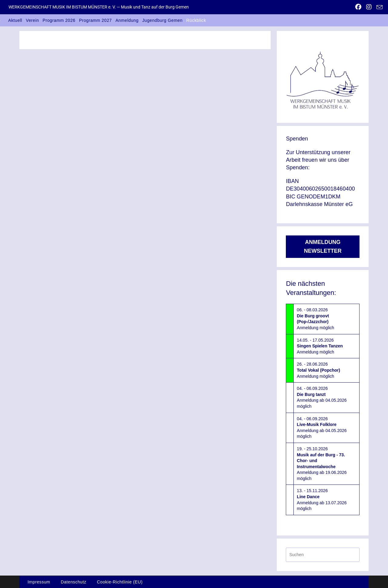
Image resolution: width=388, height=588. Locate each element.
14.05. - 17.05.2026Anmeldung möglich (320, 346)
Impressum (39, 582)
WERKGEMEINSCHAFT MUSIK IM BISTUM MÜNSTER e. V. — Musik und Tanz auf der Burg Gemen (99, 7)
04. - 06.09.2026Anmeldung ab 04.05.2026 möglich (322, 397)
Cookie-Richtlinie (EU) (120, 582)
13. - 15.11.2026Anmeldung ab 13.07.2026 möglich (322, 500)
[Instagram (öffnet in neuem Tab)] (369, 7)
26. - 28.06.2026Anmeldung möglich (318, 370)
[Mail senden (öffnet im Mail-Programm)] (378, 7)
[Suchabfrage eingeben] (323, 555)
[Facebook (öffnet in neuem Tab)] (358, 7)
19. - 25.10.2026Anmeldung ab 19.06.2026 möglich (322, 464)
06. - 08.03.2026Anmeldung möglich (315, 319)
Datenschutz (73, 582)
